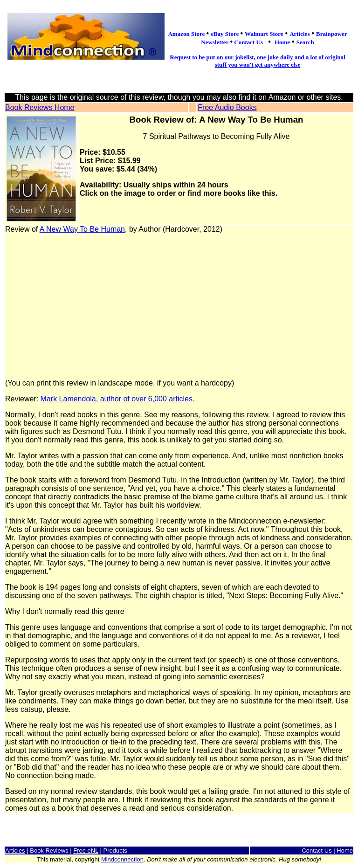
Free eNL (86, 851)
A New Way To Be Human (82, 229)
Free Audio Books (227, 107)
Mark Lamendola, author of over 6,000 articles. (118, 399)
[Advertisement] (179, 306)
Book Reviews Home (40, 107)
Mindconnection (122, 859)
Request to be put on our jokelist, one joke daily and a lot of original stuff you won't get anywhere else (257, 61)
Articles (15, 851)
